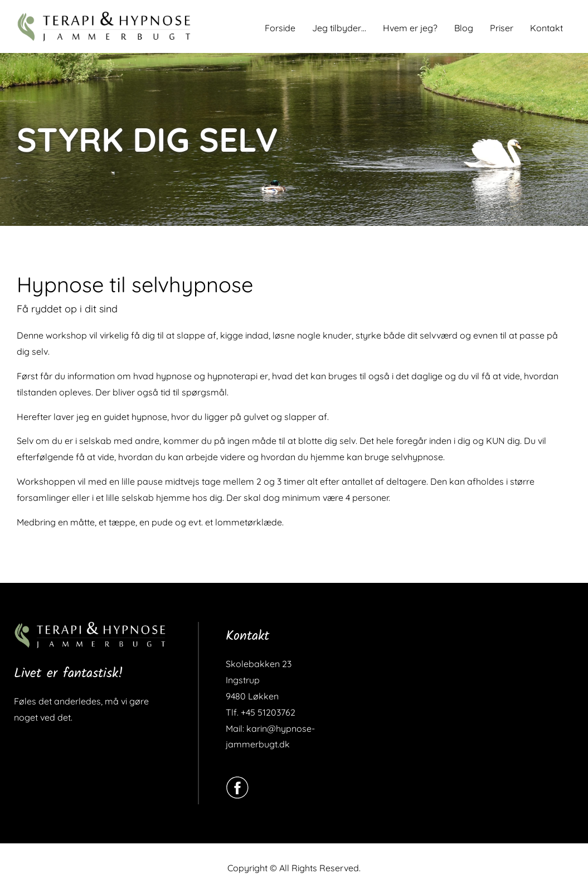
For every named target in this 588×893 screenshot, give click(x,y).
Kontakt (546, 28)
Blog (464, 28)
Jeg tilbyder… (339, 28)
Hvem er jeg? (410, 28)
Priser (502, 28)
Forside (280, 28)
